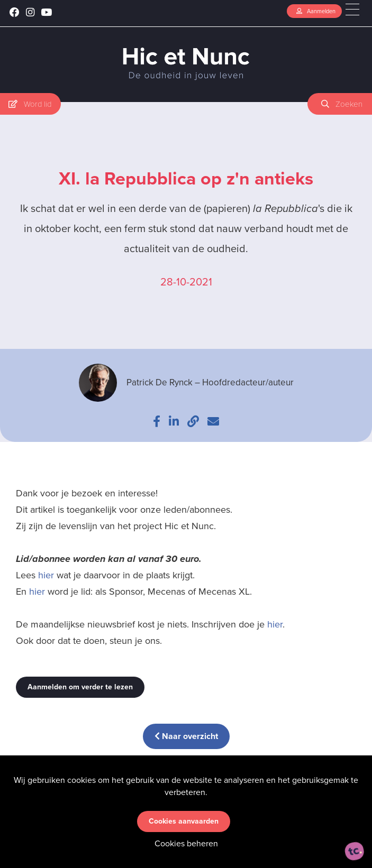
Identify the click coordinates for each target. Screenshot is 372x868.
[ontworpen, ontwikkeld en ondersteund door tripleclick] (355, 851)
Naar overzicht (186, 736)
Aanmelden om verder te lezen (80, 687)
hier (46, 575)
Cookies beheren (186, 843)
